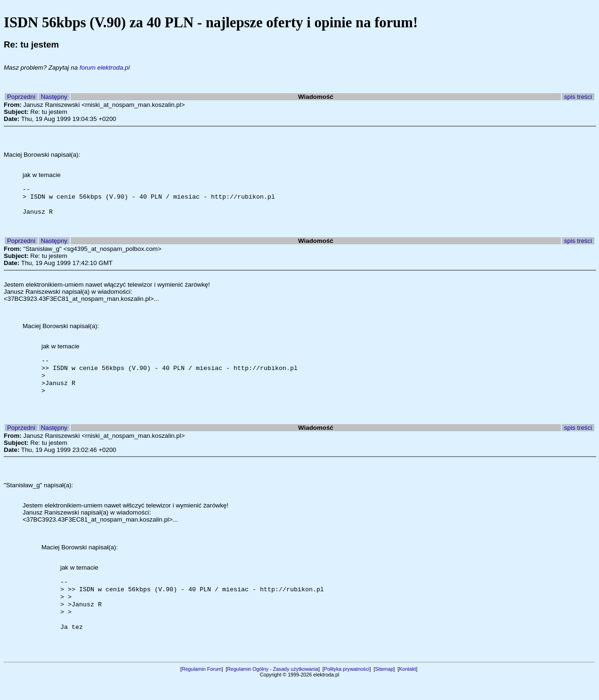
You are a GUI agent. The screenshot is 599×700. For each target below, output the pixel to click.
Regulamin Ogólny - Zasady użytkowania (273, 688)
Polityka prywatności (347, 688)
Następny (54, 97)
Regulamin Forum (202, 688)
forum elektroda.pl (105, 68)
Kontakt (407, 688)
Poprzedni (21, 97)
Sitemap (384, 688)
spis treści (578, 97)
